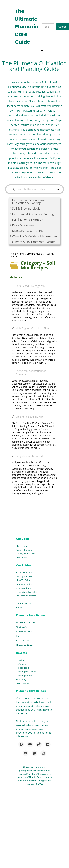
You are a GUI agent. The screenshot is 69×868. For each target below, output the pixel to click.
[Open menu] (42, 51)
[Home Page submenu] (29, 546)
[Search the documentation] (13, 189)
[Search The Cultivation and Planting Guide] (33, 189)
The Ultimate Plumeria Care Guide (27, 27)
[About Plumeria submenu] (33, 550)
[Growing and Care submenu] (36, 672)
